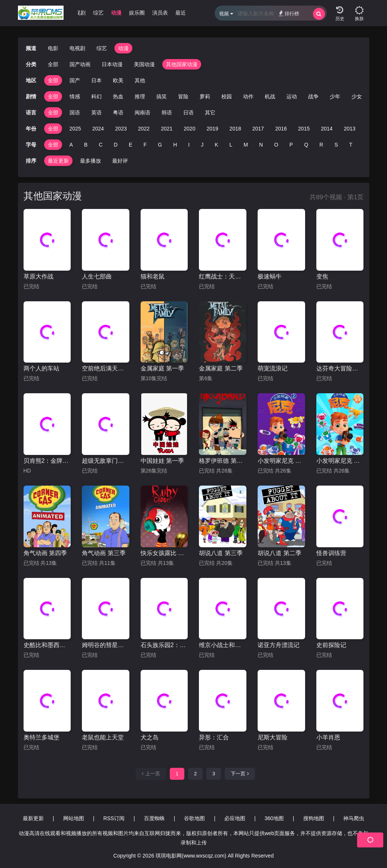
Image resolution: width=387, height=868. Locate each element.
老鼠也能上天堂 (103, 737)
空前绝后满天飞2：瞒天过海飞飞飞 (106, 368)
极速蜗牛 (270, 276)
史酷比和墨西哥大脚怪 (47, 645)
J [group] (202, 145)
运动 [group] (292, 96)
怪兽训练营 (331, 553)
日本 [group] (96, 80)
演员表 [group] (160, 13)
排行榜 (289, 13)
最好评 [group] (120, 161)
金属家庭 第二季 (221, 368)
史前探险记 (331, 645)
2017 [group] (258, 129)
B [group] (86, 145)
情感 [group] (75, 96)
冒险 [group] (183, 96)
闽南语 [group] (142, 113)
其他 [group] (140, 80)
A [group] (71, 145)
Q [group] (306, 145)
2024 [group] (98, 129)
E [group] (130, 145)
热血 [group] (118, 96)
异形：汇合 (214, 737)
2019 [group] (212, 129)
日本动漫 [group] (112, 64)
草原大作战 (39, 276)
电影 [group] (53, 48)
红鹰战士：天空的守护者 (223, 276)
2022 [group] (144, 129)
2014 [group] (327, 129)
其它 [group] (210, 113)
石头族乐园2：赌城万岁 (164, 645)
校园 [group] (227, 96)
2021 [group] (167, 129)
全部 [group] (53, 64)
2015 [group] (304, 129)
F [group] (145, 145)
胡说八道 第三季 (221, 553)
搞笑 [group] (162, 96)
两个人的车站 (42, 368)
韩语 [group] (167, 113)
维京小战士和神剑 (223, 645)
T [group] (351, 145)
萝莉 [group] (205, 96)
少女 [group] (357, 96)
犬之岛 (150, 737)
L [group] (231, 145)
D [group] (116, 145)
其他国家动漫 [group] (182, 64)
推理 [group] (140, 96)
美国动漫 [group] (144, 64)
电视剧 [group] (78, 13)
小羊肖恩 (328, 737)
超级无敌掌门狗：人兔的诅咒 (106, 461)
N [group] (261, 145)
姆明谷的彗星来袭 (106, 645)
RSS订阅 (114, 818)
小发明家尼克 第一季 (340, 461)
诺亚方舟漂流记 (279, 645)
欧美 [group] (118, 80)
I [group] (189, 145)
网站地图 (74, 818)
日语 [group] (188, 113)
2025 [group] (75, 129)
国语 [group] (75, 113)
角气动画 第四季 (45, 553)
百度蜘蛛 (154, 818)
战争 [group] (313, 96)
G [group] (160, 145)
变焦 (322, 276)
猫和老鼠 (153, 276)
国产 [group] (75, 80)
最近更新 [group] (186, 13)
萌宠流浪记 (273, 368)
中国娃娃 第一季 (162, 461)
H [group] (175, 145)
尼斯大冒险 (273, 737)
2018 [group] (235, 129)
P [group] (291, 145)
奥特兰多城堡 (42, 737)
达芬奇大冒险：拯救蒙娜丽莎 (340, 368)
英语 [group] (96, 113)
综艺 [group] (98, 13)
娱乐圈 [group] (137, 13)
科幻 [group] (96, 96)
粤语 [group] (118, 113)
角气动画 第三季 (104, 553)
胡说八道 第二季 (279, 553)
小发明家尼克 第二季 (281, 461)
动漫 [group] (116, 13)
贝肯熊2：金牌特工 (47, 461)
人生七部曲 (97, 276)
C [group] (101, 145)
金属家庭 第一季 (162, 368)
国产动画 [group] (80, 64)
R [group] (321, 145)
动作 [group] (248, 96)
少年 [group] (335, 96)
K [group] (216, 145)
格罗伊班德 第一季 (223, 461)
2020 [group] (189, 129)
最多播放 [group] (90, 161)
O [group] (276, 145)
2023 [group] (121, 129)
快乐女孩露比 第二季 (164, 553)
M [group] (246, 145)
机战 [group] (270, 96)
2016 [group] (281, 129)
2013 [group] (349, 129)
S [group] (336, 145)
